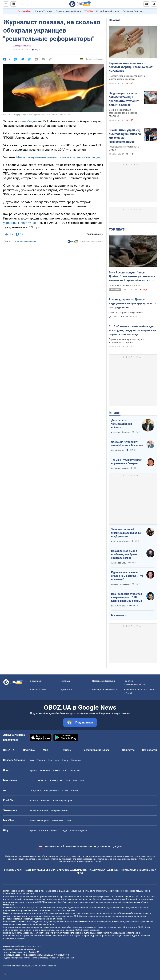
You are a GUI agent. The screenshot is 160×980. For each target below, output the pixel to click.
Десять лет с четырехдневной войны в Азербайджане (122, 424)
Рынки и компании (39, 811)
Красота (55, 831)
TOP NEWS (117, 229)
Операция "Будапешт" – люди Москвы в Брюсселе (127, 444)
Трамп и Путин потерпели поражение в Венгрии (127, 462)
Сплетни (44, 831)
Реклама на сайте (38, 690)
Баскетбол (45, 770)
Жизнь (67, 750)
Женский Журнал (78, 831)
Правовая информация (104, 681)
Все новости (149, 750)
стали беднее (28, 121)
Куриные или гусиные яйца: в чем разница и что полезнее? (127, 576)
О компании (36, 681)
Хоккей (56, 770)
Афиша (33, 831)
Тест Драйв (35, 790)
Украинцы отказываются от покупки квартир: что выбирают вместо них (131, 67)
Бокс (65, 770)
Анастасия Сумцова (120, 541)
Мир (45, 750)
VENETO (89, 11)
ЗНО (75, 780)
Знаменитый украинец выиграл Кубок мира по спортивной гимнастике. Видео (125, 136)
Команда (65, 681)
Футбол (33, 770)
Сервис (75, 790)
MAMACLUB (57, 821)
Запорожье (54, 760)
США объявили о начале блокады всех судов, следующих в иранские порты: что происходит (132, 330)
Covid (68, 821)
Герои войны (24, 11)
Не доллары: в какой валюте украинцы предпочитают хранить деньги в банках (124, 99)
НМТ (82, 780)
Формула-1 (75, 770)
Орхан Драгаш (118, 450)
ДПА (68, 780)
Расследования (92, 750)
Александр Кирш (119, 563)
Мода (64, 831)
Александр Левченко (121, 432)
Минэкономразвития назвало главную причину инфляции (58, 157)
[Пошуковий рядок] (154, 4)
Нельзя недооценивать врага (124, 285)
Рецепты (34, 800)
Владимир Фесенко (120, 468)
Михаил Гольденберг (121, 584)
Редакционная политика (25, 241)
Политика (29, 750)
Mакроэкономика (60, 811)
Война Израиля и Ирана (68, 11)
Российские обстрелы (108, 11)
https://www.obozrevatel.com (109, 891)
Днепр (65, 760)
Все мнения (118, 615)
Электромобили (51, 790)
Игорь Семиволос (119, 606)
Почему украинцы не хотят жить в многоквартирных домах (127, 78)
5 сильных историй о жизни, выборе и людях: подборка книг (126, 533)
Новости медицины (39, 821)
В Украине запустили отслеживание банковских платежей (123, 113)
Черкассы (76, 760)
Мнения (115, 413)
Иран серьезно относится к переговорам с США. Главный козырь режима (127, 597)
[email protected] (40, 958)
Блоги (106, 750)
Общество (128, 750)
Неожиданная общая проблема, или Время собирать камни (124, 554)
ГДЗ (32, 780)
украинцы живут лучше (20, 223)
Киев (32, 760)
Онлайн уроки (56, 780)
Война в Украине (43, 11)
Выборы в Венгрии (133, 11)
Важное (115, 20)
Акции (65, 790)
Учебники (41, 780)
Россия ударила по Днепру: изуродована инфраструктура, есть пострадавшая (132, 303)
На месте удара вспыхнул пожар (126, 312)
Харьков (41, 760)
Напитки (45, 800)
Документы (67, 690)
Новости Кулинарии (62, 800)
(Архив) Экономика (22, 46)
